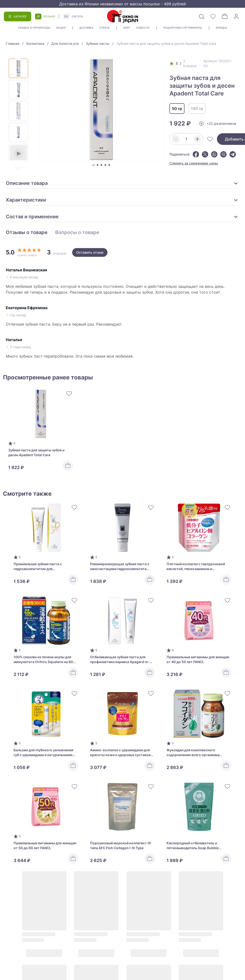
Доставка (86, 28)
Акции (61, 28)
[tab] (93, 165)
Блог (127, 28)
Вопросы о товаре (77, 233)
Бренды (221, 28)
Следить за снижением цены (194, 163)
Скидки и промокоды (34, 28)
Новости (143, 28)
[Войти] (236, 16)
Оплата (104, 28)
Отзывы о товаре (27, 233)
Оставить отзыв (90, 252)
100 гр (197, 109)
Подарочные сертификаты (183, 28)
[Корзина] (225, 16)
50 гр (177, 109)
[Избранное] (213, 16)
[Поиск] (201, 16)
